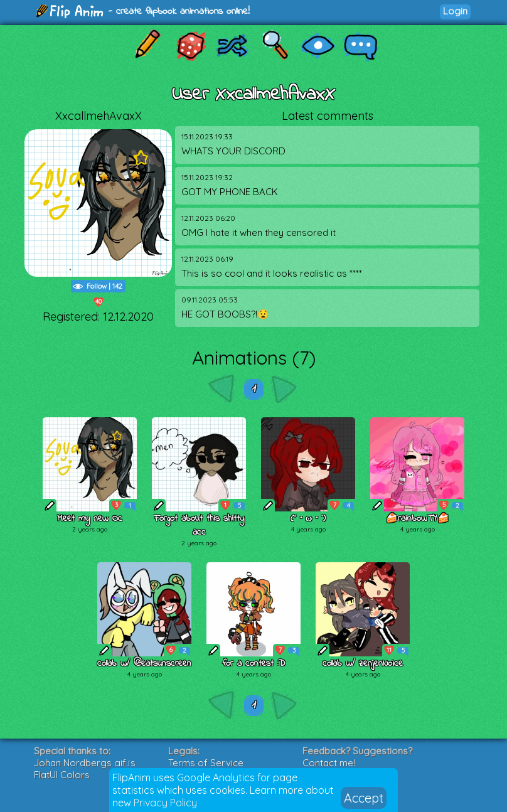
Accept (364, 798)
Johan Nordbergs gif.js (85, 763)
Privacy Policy (165, 803)
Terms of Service (206, 763)
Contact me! (329, 763)
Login (455, 11)
